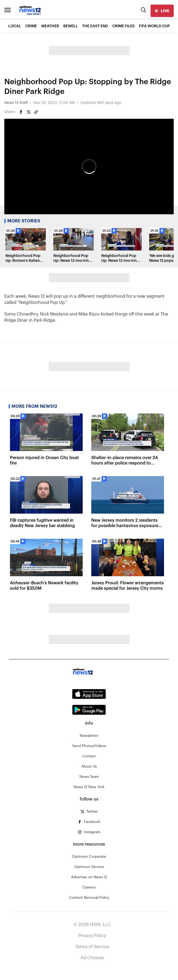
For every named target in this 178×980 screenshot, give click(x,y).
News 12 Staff (16, 103)
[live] (162, 11)
